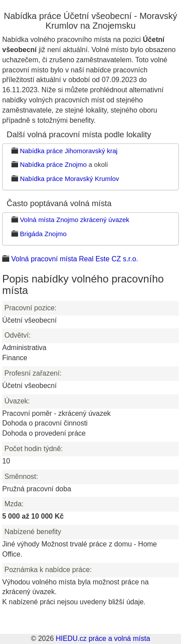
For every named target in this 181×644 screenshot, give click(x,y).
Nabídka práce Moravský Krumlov (69, 179)
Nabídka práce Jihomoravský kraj (69, 151)
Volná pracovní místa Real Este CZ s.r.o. (74, 259)
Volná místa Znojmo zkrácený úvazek (74, 220)
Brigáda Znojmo (43, 234)
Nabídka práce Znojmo (53, 164)
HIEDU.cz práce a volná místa (103, 638)
